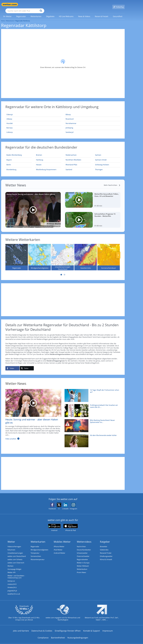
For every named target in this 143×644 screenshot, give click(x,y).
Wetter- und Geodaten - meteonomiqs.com (16, 574)
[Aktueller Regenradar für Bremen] (39, 152)
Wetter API (11, 569)
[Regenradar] (17, 254)
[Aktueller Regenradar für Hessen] (39, 162)
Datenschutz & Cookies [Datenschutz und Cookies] (42, 628)
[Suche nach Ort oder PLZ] (41, 5)
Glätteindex (104, 547)
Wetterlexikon (82, 566)
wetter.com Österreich (16, 560)
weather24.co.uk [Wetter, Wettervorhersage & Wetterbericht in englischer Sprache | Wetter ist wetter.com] (14, 591)
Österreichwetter (83, 553)
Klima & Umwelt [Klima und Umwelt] (106, 556)
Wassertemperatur (38, 556)
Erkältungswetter (106, 553)
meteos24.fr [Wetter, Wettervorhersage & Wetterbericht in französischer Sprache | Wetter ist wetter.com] (12, 581)
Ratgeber (105, 539)
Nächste (118, 252)
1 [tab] (61, 272)
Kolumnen (11, 547)
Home (3, 18)
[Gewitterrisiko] (86, 254)
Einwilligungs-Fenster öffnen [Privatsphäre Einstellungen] (68, 628)
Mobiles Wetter (62, 539)
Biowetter (104, 543)
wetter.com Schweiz (15, 556)
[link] (8, 13)
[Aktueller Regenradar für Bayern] (9, 157)
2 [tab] (65, 272)
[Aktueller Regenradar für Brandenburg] (11, 167)
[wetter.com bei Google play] (54, 524)
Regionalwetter (82, 556)
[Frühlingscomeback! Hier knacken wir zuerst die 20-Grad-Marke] (92, 409)
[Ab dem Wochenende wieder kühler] (92, 439)
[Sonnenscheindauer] (109, 254)
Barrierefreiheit (58, 635)
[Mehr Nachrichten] (112, 182)
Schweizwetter (82, 550)
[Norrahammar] (92, 120)
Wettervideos (84, 539)
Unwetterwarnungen (15, 550)
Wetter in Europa (83, 560)
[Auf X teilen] (27, 365)
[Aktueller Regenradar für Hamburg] (40, 157)
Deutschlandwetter (84, 547)
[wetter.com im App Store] (71, 524)
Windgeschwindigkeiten (39, 547)
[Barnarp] (33, 125)
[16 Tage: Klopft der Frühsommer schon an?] (92, 393)
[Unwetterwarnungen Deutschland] (63, 254)
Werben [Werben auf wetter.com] (10, 563)
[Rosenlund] (92, 116)
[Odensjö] (33, 111)
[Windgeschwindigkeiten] (40, 254)
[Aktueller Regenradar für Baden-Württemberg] (14, 152)
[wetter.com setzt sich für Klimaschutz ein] (63, 611)
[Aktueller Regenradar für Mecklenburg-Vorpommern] (46, 167)
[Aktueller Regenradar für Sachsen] (98, 152)
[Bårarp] (92, 111)
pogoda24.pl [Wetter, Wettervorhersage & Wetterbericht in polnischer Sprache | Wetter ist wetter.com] (12, 587)
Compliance (43, 635)
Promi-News (81, 569)
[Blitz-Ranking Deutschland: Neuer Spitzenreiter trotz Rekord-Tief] (92, 424)
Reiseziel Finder (106, 550)
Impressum (108, 628)
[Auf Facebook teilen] (12, 365)
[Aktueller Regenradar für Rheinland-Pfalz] (71, 162)
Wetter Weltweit (83, 563)
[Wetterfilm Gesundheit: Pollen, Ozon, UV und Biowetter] (93, 197)
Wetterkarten (10, 18)
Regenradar (35, 543)
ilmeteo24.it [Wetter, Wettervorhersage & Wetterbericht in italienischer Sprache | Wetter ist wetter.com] (12, 584)
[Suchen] (58, 5)
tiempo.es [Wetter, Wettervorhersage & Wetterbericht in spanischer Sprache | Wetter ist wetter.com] (11, 578)
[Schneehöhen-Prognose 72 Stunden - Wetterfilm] (93, 217)
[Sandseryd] (92, 129)
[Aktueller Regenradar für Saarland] (69, 167)
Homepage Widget (14, 566)
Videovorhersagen (14, 543)
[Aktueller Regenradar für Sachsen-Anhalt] (101, 157)
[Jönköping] (92, 125)
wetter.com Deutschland (17, 553)
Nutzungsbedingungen (78, 635)
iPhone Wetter (59, 543)
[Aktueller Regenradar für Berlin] (9, 162)
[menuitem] (8, 13)
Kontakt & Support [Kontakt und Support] (92, 628)
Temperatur (35, 550)
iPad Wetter (58, 547)
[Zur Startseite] (10, 4)
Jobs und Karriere (21, 628)
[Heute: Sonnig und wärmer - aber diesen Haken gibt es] (32, 412)
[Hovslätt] (33, 120)
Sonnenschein (36, 553)
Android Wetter (59, 550)
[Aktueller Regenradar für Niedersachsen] (71, 152)
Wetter (11, 539)
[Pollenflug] (119, 5)
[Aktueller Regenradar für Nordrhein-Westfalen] (73, 157)
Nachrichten (81, 543)
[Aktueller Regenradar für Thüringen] (99, 167)
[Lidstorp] (33, 129)
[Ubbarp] (33, 116)
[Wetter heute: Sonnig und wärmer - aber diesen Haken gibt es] (33, 207)
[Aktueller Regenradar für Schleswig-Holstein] (102, 162)
